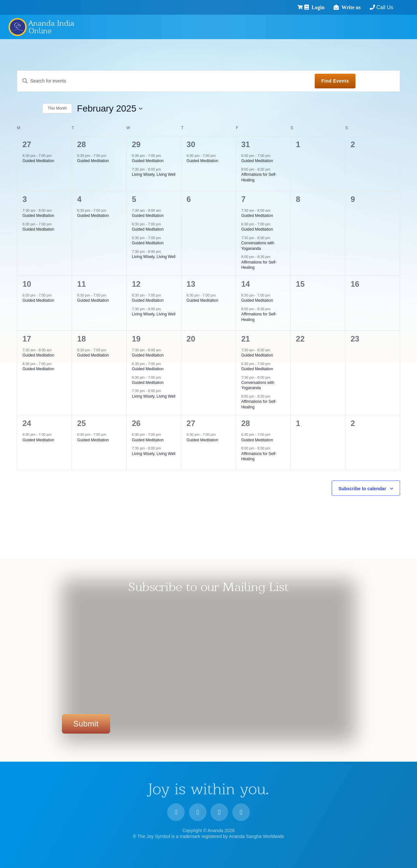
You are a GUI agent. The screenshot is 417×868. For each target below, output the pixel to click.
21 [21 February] (245, 339)
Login (301, 7)
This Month (57, 108)
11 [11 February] (82, 284)
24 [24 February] (27, 423)
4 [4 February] (79, 199)
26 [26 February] (136, 423)
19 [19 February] (136, 339)
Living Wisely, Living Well (154, 175)
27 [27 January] (27, 144)
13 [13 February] (191, 284)
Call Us (366, 7)
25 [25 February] (82, 423)
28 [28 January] (82, 144)
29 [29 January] (136, 144)
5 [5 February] (134, 199)
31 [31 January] (245, 144)
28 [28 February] (245, 423)
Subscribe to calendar (362, 489)
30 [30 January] (191, 144)
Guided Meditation (38, 161)
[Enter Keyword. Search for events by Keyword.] (166, 81)
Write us (334, 7)
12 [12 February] (136, 284)
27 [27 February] (191, 423)
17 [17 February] (27, 339)
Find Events (335, 81)
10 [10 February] (27, 284)
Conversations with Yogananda (258, 385)
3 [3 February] (25, 199)
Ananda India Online (51, 27)
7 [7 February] (243, 199)
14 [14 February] (245, 284)
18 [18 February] (82, 339)
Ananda (17, 27)
